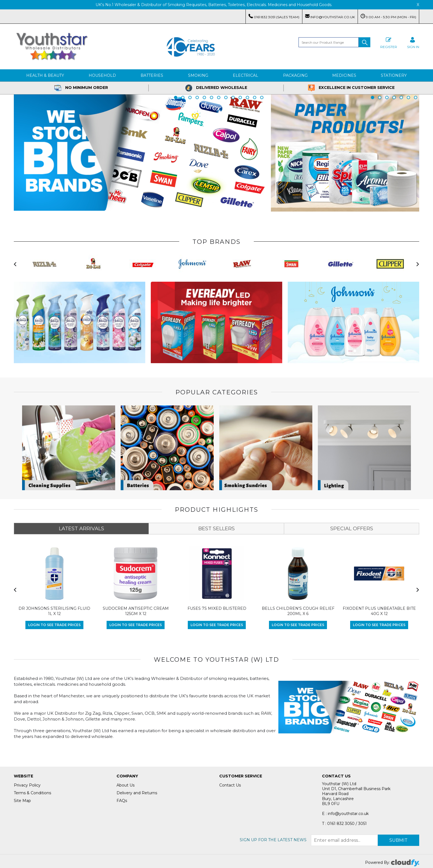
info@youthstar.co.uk (330, 16)
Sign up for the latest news (273, 840)
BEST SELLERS (216, 529)
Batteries (152, 75)
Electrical (245, 75)
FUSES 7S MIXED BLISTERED (217, 608)
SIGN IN (413, 42)
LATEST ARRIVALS (81, 529)
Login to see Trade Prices (54, 625)
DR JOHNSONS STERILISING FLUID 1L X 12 (54, 611)
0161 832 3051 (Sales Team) (274, 16)
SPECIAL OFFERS (352, 529)
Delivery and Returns (137, 793)
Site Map (22, 801)
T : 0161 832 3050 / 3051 (344, 824)
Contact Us (230, 785)
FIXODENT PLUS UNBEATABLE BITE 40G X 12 (379, 611)
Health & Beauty (45, 75)
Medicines (344, 75)
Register (389, 42)
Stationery (394, 75)
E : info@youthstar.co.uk (345, 814)
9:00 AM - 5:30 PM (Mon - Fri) (388, 16)
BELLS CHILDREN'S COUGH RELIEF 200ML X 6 (298, 611)
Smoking (198, 75)
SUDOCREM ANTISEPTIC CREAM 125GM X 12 (136, 611)
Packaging (295, 75)
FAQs (122, 801)
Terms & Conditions (32, 793)
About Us (126, 785)
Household (102, 75)
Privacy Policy (27, 785)
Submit (398, 840)
